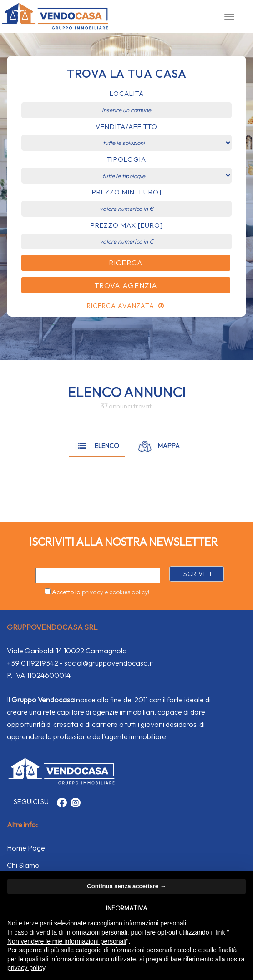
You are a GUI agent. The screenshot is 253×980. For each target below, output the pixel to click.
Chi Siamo (23, 865)
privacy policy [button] (26, 968)
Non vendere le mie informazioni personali (67, 941)
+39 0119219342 (33, 663)
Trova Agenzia (126, 285)
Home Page (26, 848)
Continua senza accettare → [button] (126, 886)
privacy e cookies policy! (116, 592)
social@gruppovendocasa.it (109, 663)
